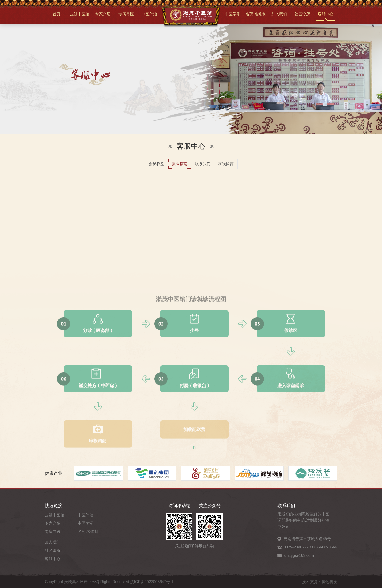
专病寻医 (126, 14)
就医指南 (180, 164)
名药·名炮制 (256, 14)
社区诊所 (302, 14)
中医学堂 (233, 14)
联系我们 (203, 164)
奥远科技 (329, 582)
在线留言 (226, 164)
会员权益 (156, 164)
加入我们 (279, 14)
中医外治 (149, 14)
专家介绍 (103, 14)
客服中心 (325, 14)
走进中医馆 (80, 14)
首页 (57, 14)
